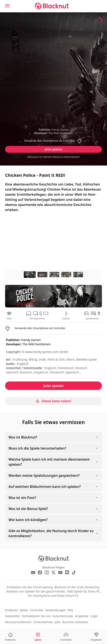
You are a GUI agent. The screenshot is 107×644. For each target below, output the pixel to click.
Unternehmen (43, 622)
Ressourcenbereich (18, 622)
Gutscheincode (63, 616)
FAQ (70, 610)
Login (94, 616)
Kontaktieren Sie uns (36, 616)
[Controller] (66, 637)
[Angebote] (96, 637)
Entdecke (11, 610)
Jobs (58, 622)
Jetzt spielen (53, 149)
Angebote (82, 616)
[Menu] (7, 6)
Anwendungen (55, 610)
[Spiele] (38, 637)
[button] (53, 141)
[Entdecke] (10, 637)
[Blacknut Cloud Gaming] (52, 6)
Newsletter (13, 616)
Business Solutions (75, 622)
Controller (37, 610)
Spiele (24, 610)
